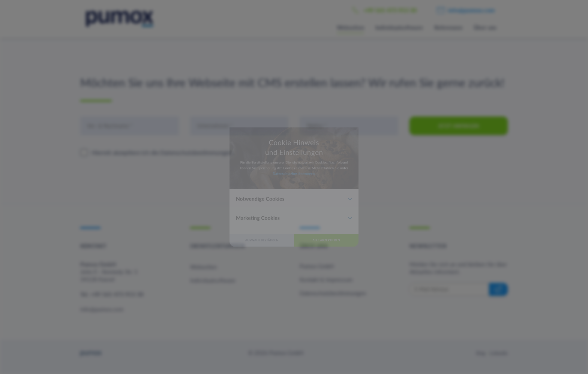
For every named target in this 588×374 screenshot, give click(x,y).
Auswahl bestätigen (238, 280)
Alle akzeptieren (350, 280)
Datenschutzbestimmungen (293, 163)
